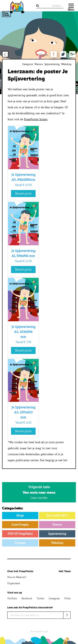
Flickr (68, 598)
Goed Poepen (20, 525)
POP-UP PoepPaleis (20, 534)
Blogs (20, 515)
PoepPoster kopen (36, 119)
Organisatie (14, 583)
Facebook (27, 598)
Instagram (54, 598)
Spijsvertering (52, 64)
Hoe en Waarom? (17, 577)
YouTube (12, 598)
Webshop (66, 64)
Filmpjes (20, 543)
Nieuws (39, 64)
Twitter (40, 598)
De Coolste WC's (57, 515)
